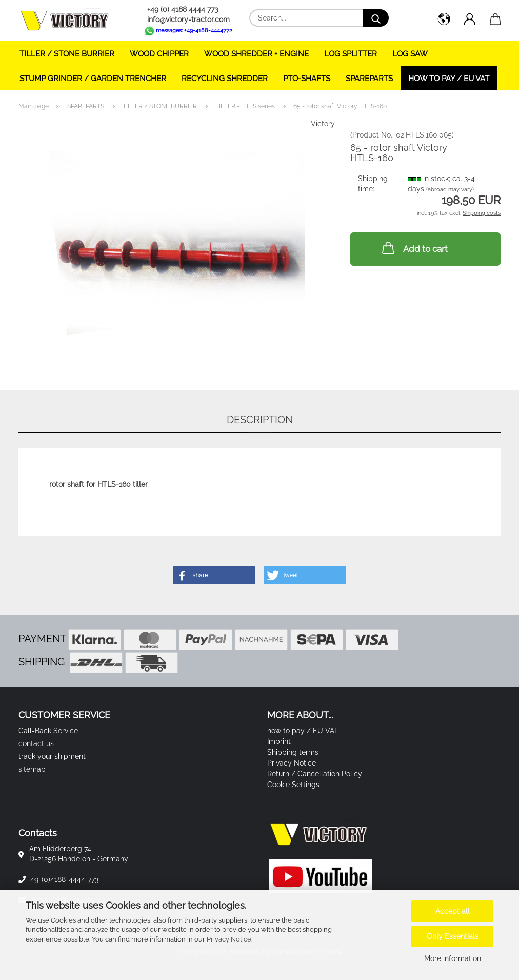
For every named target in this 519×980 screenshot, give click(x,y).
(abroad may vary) (450, 190)
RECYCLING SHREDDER (225, 79)
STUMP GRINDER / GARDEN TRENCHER (93, 79)
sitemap (32, 769)
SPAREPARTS (369, 79)
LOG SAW (410, 54)
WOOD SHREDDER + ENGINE (256, 54)
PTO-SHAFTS (307, 79)
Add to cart (414, 248)
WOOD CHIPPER (159, 54)
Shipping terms (293, 752)
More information (453, 958)
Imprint (279, 741)
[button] (444, 21)
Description (260, 420)
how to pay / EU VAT (449, 79)
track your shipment (52, 756)
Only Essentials (453, 936)
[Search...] (376, 18)
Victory (323, 124)
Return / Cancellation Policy (315, 774)
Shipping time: (373, 184)
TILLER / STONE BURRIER (67, 54)
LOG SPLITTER (351, 54)
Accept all (453, 911)
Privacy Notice (229, 939)
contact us (36, 743)
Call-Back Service (48, 731)
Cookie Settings (293, 785)
